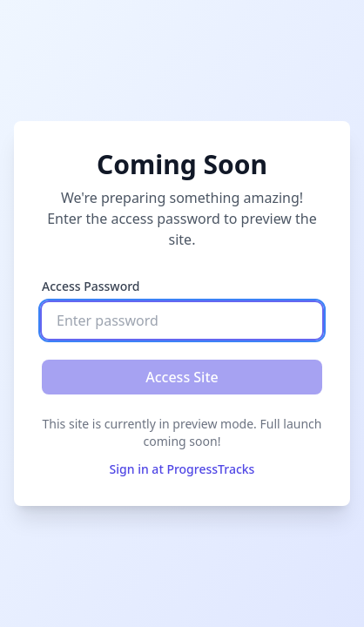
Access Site (182, 377)
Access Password (91, 286)
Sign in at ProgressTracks (182, 469)
